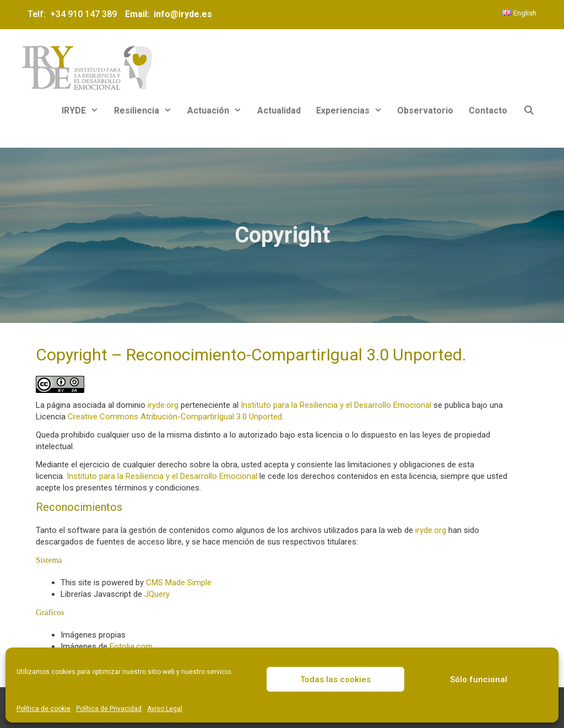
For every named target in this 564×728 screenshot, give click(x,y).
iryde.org (163, 405)
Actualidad (279, 110)
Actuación (218, 110)
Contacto (488, 110)
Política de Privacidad (109, 709)
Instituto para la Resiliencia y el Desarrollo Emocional (336, 405)
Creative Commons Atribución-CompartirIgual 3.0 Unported (175, 417)
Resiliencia (147, 110)
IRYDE (84, 110)
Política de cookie (44, 709)
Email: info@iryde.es (167, 14)
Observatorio (425, 110)
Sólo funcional (479, 680)
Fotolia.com (131, 646)
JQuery (157, 594)
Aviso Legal (165, 709)
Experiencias (353, 110)
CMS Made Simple (179, 583)
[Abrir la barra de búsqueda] (528, 110)
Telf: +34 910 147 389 (74, 14)
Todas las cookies (335, 680)
